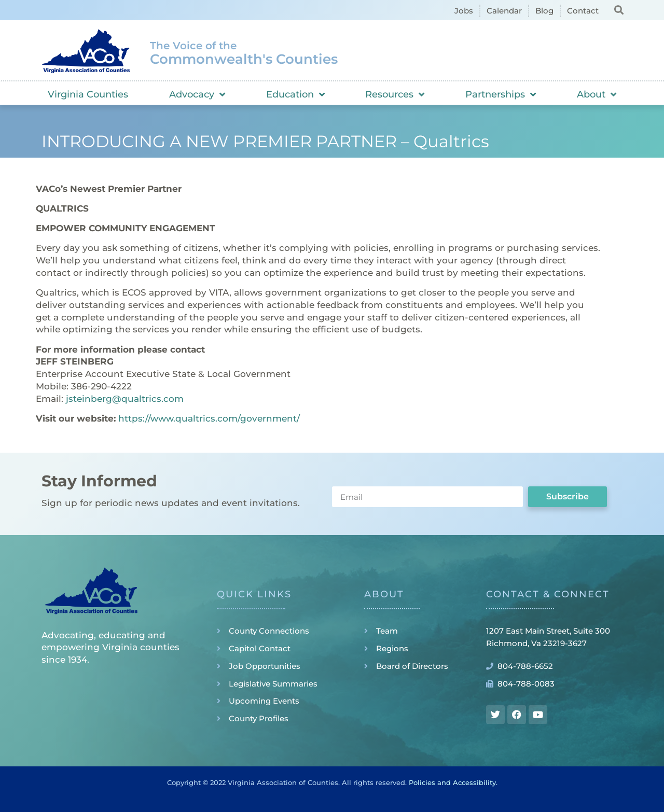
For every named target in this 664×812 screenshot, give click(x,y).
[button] (619, 10)
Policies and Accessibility (452, 782)
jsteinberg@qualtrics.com (125, 399)
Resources (395, 94)
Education (295, 94)
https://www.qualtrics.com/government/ (209, 418)
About (597, 94)
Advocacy (197, 94)
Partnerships (501, 94)
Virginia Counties (88, 94)
